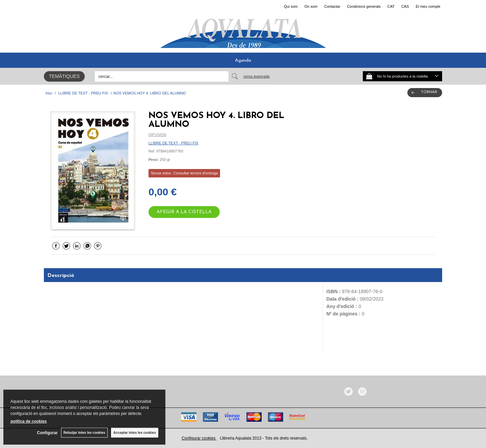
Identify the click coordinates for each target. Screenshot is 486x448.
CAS (405, 6)
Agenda (243, 61)
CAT (391, 6)
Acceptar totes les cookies (135, 433)
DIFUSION (157, 135)
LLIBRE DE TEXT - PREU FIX (173, 143)
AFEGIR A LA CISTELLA (184, 212)
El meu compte (428, 6)
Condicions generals (364, 6)
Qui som (291, 6)
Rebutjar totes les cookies (84, 433)
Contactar (332, 6)
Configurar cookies (199, 438)
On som (311, 6)
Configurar (47, 433)
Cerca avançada (256, 76)
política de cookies (29, 421)
